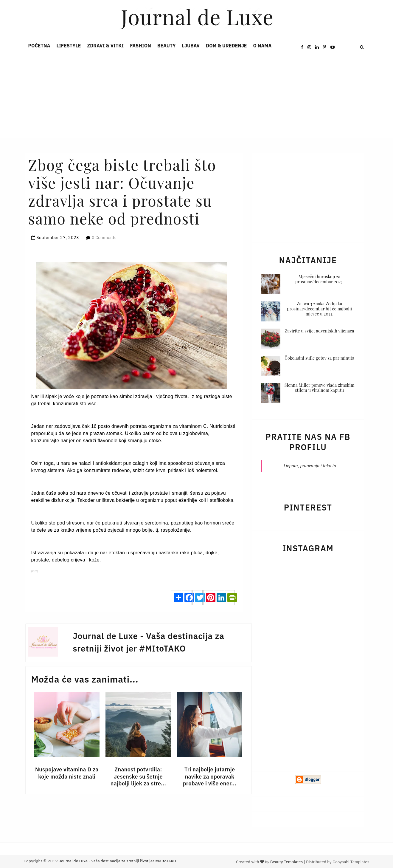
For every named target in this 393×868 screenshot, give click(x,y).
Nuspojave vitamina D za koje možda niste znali (67, 773)
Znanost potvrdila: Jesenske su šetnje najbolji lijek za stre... (138, 776)
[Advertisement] (179, 96)
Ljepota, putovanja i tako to (310, 466)
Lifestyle (69, 46)
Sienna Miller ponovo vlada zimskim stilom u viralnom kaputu (320, 388)
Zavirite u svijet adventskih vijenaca (320, 331)
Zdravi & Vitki (106, 46)
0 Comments (104, 238)
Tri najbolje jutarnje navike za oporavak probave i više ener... (210, 776)
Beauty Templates (286, 862)
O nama (262, 46)
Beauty (167, 46)
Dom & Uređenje (226, 46)
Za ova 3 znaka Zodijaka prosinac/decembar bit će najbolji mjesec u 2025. (319, 309)
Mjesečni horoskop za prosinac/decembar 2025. (320, 279)
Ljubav (191, 46)
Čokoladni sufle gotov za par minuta (319, 358)
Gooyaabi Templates (351, 862)
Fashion (140, 46)
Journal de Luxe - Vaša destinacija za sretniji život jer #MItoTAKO (118, 861)
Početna (39, 46)
